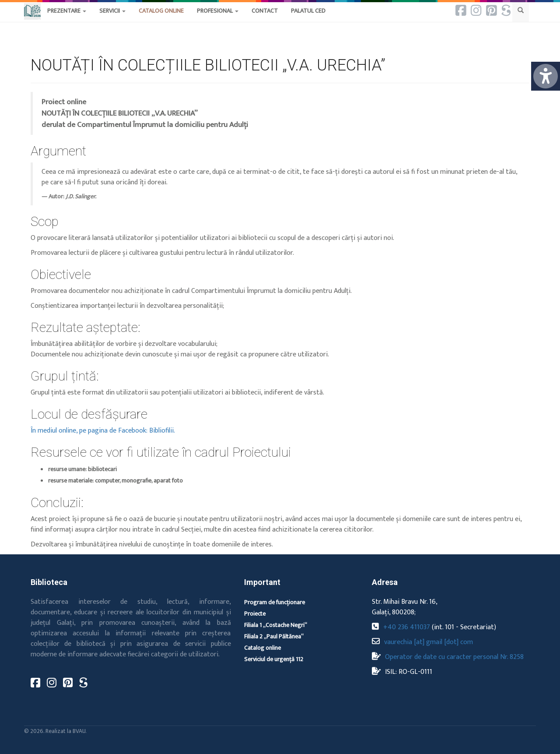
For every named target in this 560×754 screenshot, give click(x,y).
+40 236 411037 (407, 627)
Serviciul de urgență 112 (274, 659)
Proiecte (255, 614)
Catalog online (262, 648)
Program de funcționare (275, 602)
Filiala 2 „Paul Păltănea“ (274, 636)
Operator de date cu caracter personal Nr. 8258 (454, 657)
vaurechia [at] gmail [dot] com (429, 642)
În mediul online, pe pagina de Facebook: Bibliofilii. (103, 431)
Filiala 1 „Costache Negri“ (276, 625)
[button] (265, 20)
